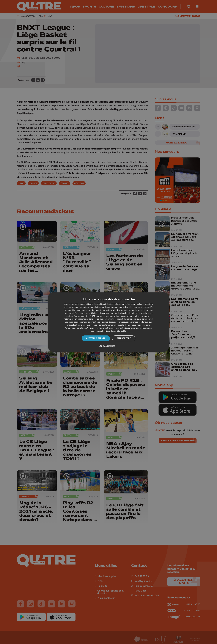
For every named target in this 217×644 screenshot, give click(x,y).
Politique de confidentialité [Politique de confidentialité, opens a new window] (114, 331)
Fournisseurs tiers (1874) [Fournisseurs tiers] (85, 316)
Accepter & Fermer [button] (96, 338)
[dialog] (108, 322)
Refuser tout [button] (124, 338)
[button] (108, 346)
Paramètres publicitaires (75, 328)
